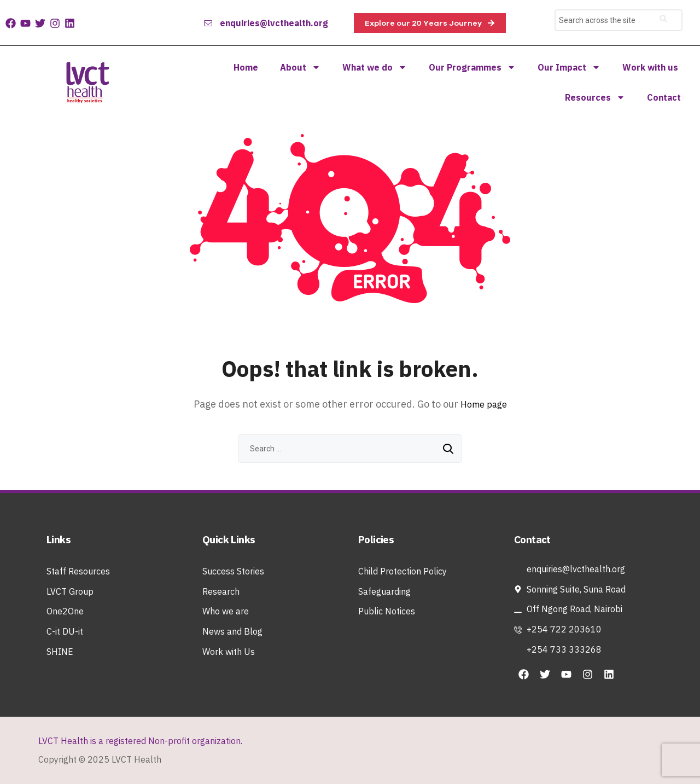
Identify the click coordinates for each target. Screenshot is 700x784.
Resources (595, 97)
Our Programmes (472, 67)
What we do (375, 67)
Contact (664, 97)
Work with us (650, 67)
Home (246, 67)
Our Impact (569, 67)
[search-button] (663, 20)
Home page (484, 404)
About (300, 67)
